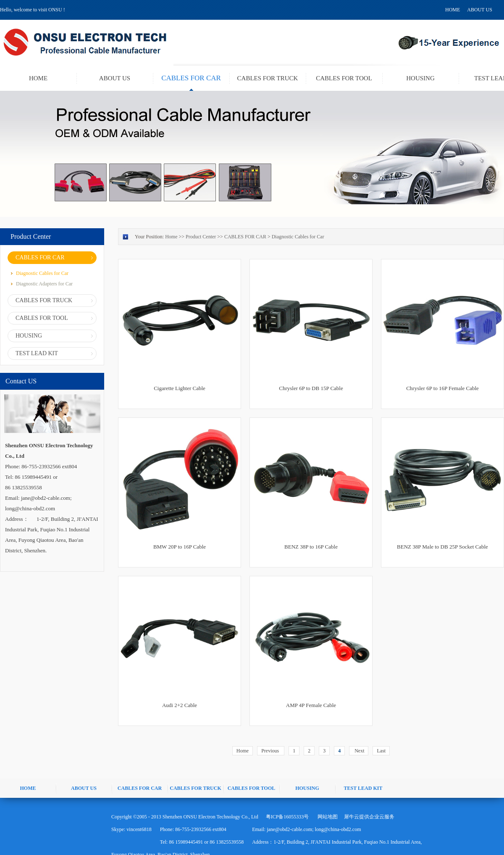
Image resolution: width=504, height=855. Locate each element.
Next (359, 751)
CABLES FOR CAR (245, 237)
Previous (271, 751)
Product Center (201, 237)
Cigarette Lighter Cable (180, 388)
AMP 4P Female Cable (311, 705)
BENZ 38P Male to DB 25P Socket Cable (442, 547)
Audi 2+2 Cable (180, 705)
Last (381, 751)
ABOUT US (479, 10)
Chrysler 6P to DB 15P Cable (311, 388)
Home (243, 751)
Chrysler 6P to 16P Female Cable (442, 388)
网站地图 (326, 817)
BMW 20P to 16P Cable (180, 547)
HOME (453, 10)
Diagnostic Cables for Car (298, 237)
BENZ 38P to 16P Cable (311, 547)
